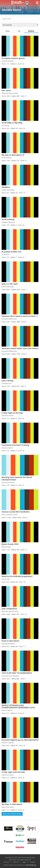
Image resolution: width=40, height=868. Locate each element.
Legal (24, 862)
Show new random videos (12, 814)
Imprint (16, 862)
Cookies (32, 862)
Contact (6, 862)
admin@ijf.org (31, 865)
